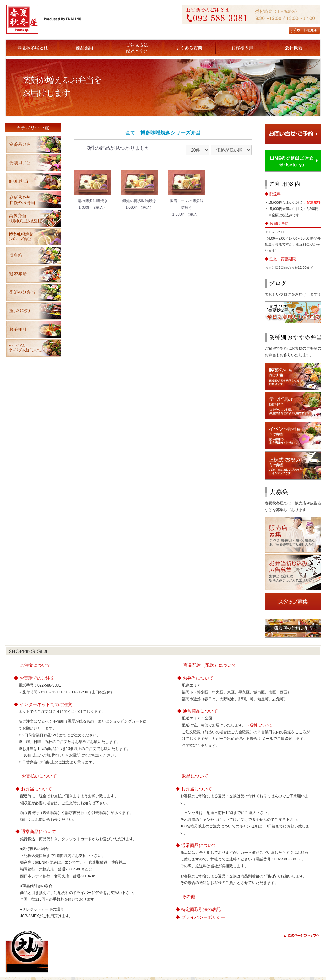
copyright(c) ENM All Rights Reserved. (286, 963)
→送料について (259, 725)
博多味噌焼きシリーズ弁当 (171, 133)
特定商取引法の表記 (201, 909)
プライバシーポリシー (203, 917)
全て (130, 133)
